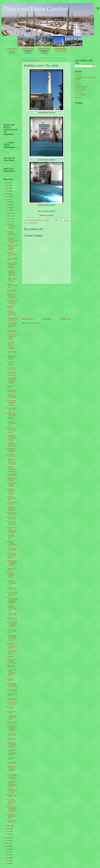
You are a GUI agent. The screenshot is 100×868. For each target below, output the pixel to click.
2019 (7, 838)
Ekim (9, 208)
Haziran (10, 219)
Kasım (9, 205)
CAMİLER (28, 53)
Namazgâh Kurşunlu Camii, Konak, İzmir (12, 444)
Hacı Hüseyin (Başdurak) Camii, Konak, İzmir (12, 608)
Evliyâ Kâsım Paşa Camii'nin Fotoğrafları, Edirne (12, 247)
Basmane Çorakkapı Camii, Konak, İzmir (12, 543)
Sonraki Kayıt (27, 319)
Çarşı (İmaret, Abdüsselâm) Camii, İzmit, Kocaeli (11, 802)
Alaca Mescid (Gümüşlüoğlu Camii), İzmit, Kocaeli (12, 437)
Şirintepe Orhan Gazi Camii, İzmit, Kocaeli (12, 296)
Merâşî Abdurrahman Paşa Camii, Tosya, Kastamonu (12, 416)
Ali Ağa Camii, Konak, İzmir (11, 666)
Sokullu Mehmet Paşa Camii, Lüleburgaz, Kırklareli (12, 381)
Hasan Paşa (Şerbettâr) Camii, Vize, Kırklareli (11, 491)
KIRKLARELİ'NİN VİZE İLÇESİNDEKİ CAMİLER (12, 530)
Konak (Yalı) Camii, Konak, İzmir (12, 254)
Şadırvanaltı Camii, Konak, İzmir (12, 423)
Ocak (9, 834)
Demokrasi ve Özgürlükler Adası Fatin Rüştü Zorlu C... (12, 273)
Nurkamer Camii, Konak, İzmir (12, 291)
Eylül (9, 210)
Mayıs (9, 222)
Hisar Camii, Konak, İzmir (11, 455)
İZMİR (31, 223)
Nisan (9, 826)
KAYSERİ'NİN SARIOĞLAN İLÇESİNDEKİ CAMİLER (12, 745)
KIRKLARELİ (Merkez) (11, 307)
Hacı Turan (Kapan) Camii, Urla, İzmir (12, 791)
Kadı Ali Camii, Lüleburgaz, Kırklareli (11, 450)
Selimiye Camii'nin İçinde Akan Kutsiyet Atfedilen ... (12, 337)
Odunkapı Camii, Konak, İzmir (12, 352)
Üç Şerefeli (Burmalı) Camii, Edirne (12, 233)
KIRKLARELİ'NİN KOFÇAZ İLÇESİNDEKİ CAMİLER (12, 646)
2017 (7, 843)
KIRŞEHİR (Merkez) (10, 680)
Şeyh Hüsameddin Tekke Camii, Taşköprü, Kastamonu (12, 265)
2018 (7, 841)
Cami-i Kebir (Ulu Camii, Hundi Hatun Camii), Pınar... (12, 325)
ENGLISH (78, 97)
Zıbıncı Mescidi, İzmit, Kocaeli (12, 763)
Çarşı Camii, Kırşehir (10, 708)
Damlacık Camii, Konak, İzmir (12, 391)
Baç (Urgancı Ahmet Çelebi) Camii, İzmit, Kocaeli (12, 430)
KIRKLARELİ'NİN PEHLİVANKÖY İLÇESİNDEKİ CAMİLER (12, 600)
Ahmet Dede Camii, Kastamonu (11, 363)
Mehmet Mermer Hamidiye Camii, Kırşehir (12, 661)
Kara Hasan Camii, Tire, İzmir (11, 537)
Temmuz (10, 216)
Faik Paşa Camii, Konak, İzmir (12, 514)
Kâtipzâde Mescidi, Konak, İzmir (12, 286)
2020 (7, 200)
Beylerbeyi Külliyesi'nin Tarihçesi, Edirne (11, 575)
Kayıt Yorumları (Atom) (33, 323)
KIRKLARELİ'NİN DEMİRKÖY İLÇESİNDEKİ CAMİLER (12, 729)
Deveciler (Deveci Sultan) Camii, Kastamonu (12, 374)
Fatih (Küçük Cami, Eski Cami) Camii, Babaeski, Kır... (12, 469)
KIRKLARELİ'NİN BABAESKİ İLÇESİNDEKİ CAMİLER (12, 769)
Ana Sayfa (47, 319)
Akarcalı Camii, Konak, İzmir (11, 739)
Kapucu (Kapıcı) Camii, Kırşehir (12, 703)
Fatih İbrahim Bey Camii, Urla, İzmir (12, 652)
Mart (9, 829)
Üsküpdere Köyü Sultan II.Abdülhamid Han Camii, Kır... (12, 673)
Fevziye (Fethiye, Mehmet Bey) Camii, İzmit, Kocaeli (12, 638)
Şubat (9, 831)
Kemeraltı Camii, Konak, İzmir (12, 409)
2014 (7, 852)
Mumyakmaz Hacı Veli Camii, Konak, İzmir (12, 302)
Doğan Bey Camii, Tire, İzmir (12, 569)
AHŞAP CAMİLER (80, 95)
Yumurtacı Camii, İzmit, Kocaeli (12, 614)
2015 (7, 849)
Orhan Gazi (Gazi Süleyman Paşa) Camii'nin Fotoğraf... (12, 240)
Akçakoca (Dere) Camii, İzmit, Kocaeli (12, 357)
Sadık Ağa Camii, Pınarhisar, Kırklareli (12, 485)
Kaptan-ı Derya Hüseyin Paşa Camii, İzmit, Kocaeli (12, 555)
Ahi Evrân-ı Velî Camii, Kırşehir (12, 722)
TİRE (35, 223)
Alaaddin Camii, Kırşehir (11, 712)
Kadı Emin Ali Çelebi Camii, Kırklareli (12, 509)
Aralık (9, 202)
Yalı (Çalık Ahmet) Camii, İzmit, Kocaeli (12, 594)
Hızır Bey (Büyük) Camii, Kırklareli (12, 690)
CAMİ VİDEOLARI (80, 90)
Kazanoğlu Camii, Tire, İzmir (12, 479)
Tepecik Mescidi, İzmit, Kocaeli (12, 549)
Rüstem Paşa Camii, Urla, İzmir (11, 816)
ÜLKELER (78, 84)
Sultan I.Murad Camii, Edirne (12, 735)
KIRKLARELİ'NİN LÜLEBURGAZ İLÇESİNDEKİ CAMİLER (12, 624)
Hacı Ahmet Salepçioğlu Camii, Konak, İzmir (12, 582)
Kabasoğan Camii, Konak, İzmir (12, 319)
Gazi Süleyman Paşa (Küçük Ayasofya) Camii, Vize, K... (12, 403)
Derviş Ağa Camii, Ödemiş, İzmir (12, 796)
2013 (7, 855)
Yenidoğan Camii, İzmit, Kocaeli (12, 588)
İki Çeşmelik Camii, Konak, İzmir (12, 498)
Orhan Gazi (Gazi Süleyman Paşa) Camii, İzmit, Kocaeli (12, 461)
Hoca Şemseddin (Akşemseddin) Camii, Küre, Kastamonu (12, 776)
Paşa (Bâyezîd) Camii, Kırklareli (12, 475)
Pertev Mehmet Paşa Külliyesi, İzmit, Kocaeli (12, 523)
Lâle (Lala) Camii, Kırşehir (12, 694)
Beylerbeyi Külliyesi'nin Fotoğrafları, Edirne (11, 226)
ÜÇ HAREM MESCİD (81, 87)
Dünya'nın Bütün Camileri (36, 9)
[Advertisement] (46, 301)
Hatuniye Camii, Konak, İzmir (11, 518)
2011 (7, 860)
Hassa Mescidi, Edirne (11, 758)
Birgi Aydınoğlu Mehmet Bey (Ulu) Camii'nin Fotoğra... (12, 809)
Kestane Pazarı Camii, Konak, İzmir (12, 631)
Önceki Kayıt (66, 319)
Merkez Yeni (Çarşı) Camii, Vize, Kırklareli (12, 396)
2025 (7, 185)
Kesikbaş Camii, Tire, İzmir (12, 821)
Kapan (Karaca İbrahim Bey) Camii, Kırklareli (12, 685)
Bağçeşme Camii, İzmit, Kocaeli (12, 618)
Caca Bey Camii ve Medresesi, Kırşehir (12, 717)
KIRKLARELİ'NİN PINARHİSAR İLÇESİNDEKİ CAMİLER (12, 563)
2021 (7, 197)
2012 (7, 858)
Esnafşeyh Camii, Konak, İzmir (12, 369)
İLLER (77, 82)
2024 (7, 188)
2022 (7, 194)
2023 (7, 191)
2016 (7, 846)
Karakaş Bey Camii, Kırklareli (12, 699)
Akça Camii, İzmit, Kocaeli (12, 503)
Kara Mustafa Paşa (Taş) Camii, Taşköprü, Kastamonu (11, 345)
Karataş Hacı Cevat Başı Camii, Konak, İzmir (12, 313)
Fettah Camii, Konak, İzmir (11, 331)
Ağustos (10, 213)
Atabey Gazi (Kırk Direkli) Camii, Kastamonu (12, 280)
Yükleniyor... (7, 137)
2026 (7, 183)
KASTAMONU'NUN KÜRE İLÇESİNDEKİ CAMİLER (12, 784)
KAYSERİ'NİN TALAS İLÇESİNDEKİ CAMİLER (12, 752)
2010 (7, 863)
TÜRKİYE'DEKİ (28, 49)
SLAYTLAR (78, 92)
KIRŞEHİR (10, 657)
